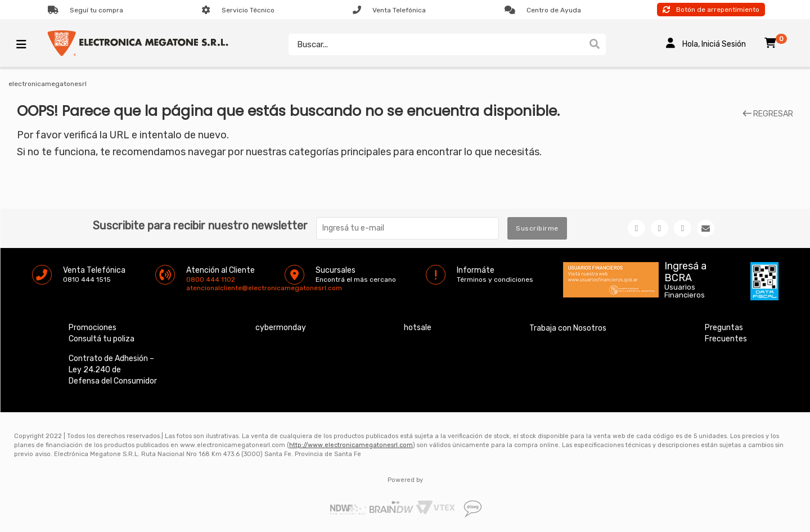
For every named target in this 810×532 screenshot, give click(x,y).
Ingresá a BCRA (685, 270)
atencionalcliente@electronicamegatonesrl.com (196, 288)
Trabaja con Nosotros (568, 328)
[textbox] (436, 44)
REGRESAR (768, 114)
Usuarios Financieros (685, 291)
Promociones (93, 328)
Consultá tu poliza (102, 339)
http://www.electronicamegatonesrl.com (351, 445)
